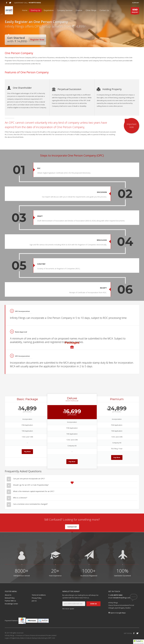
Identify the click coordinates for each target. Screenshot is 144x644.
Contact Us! (72, 527)
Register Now (38, 40)
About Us (8, 595)
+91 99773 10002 (35, 3)
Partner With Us (10, 601)
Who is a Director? (20, 498)
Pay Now (27, 452)
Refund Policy (10, 598)
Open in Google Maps (117, 613)
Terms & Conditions (39, 595)
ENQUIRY (135, 11)
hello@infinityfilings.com (121, 598)
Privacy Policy (37, 598)
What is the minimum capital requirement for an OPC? (34, 491)
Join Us (34, 601)
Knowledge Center (11, 604)
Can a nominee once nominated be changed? (30, 504)
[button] (139, 642)
